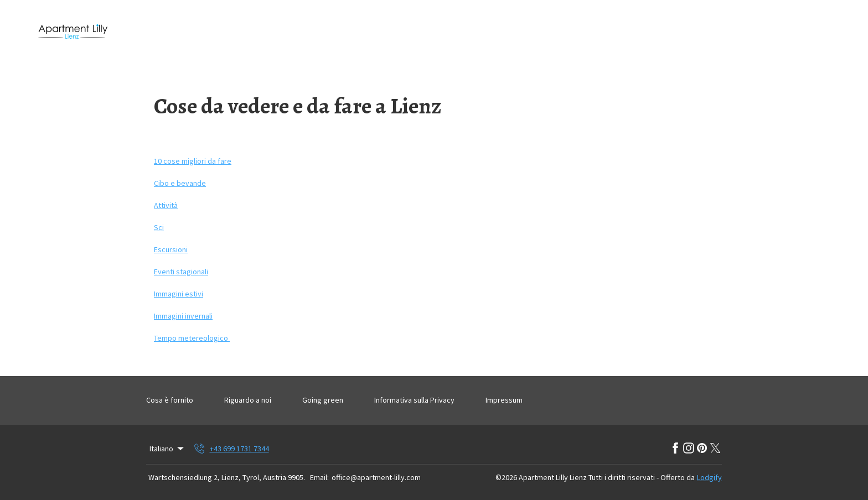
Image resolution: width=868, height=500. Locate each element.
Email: (319, 477)
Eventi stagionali (181, 272)
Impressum (504, 400)
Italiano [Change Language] (167, 449)
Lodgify (709, 477)
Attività (166, 205)
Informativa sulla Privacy (414, 400)
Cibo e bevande (180, 183)
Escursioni (171, 249)
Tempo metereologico (192, 338)
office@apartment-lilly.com (376, 477)
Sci (159, 227)
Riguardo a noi (248, 400)
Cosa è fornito (170, 400)
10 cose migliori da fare (193, 161)
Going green (323, 400)
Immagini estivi (179, 294)
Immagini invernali (183, 316)
